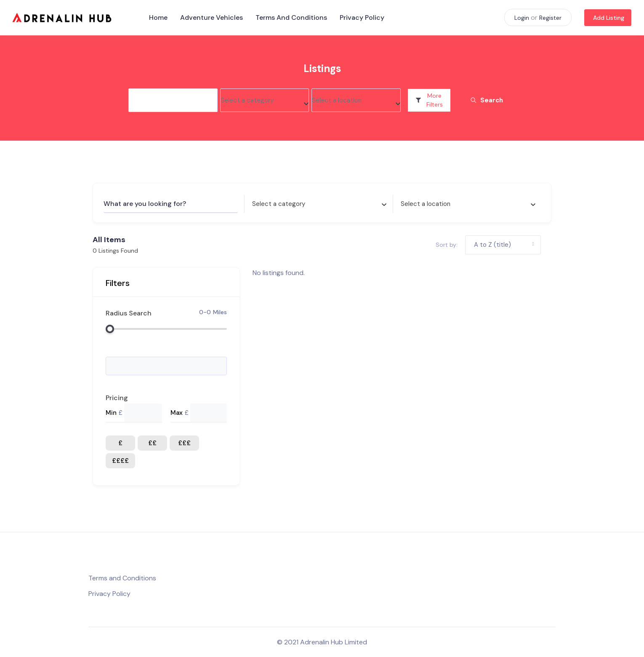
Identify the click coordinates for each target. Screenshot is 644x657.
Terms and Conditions (291, 17)
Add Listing (609, 18)
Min (111, 413)
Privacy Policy (362, 17)
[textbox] (247, 100)
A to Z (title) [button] (492, 245)
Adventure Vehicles (212, 17)
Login (522, 18)
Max (177, 413)
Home (158, 17)
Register (550, 18)
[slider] (110, 329)
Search (487, 100)
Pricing (117, 398)
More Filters (429, 100)
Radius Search (129, 313)
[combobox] (265, 100)
